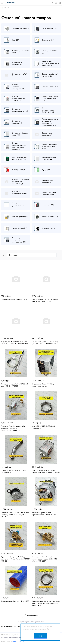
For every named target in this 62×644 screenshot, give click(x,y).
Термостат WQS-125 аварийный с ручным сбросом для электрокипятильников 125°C (13, 428)
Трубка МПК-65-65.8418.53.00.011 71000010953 (13, 471)
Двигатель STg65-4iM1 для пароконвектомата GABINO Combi (44, 514)
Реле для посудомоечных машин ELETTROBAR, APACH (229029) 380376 (46, 471)
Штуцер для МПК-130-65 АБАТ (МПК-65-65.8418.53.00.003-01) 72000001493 (16, 343)
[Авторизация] (56, 3)
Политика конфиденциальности (13, 637)
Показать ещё (31, 615)
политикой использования (31, 629)
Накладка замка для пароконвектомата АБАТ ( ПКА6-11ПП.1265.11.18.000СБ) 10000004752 (46, 603)
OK (40, 636)
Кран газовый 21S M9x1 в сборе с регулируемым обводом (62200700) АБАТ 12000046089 (45, 559)
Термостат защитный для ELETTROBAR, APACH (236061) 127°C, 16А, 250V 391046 (15, 515)
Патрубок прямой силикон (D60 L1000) (15, 601)
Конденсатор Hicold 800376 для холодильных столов (44, 385)
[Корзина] (60, 3)
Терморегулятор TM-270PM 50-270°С (14, 299)
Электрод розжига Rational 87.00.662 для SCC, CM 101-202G (15, 385)
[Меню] (2, 3)
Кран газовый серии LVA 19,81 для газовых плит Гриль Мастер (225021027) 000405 (16, 559)
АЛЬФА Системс (18, 642)
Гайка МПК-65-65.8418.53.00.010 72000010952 (43, 427)
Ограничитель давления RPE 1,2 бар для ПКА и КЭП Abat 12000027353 (45, 343)
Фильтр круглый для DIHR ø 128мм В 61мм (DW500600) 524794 (45, 300)
